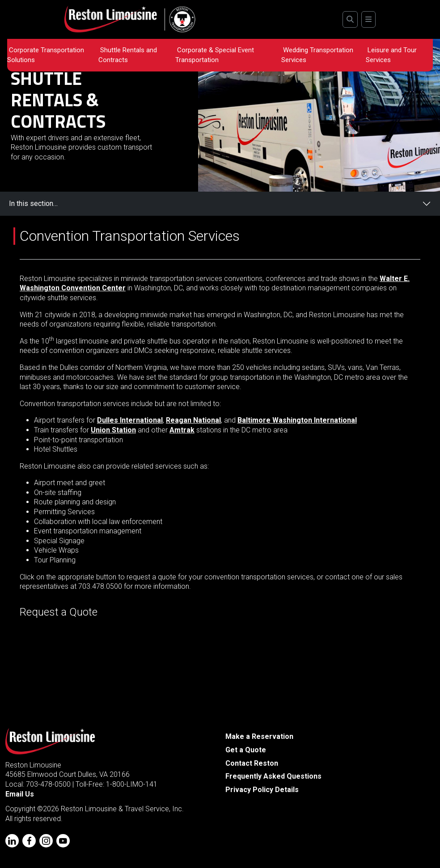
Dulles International (130, 420)
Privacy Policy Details (262, 790)
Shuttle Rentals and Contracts (128, 55)
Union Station (113, 430)
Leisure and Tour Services (391, 55)
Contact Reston (252, 763)
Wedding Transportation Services (317, 55)
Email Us (20, 794)
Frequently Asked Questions (273, 776)
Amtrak (182, 430)
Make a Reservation (259, 736)
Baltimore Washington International (297, 420)
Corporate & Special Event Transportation (215, 55)
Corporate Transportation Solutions (46, 55)
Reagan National (193, 420)
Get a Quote (246, 750)
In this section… (33, 203)
